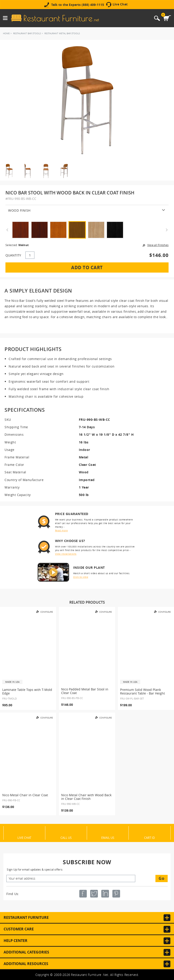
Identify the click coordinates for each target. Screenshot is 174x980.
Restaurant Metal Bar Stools (62, 33)
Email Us (108, 837)
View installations (66, 554)
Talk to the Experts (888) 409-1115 (78, 5)
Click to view (81, 577)
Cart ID (149, 837)
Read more (62, 531)
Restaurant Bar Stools (27, 33)
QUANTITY (13, 255)
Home (6, 33)
